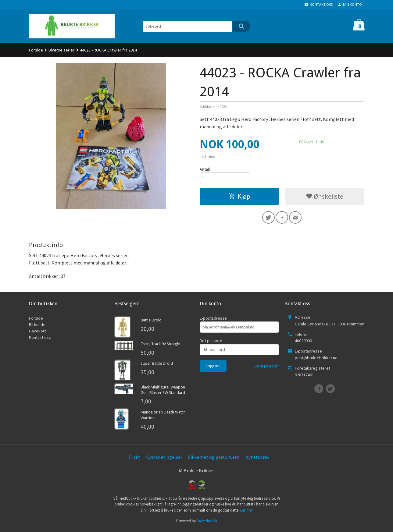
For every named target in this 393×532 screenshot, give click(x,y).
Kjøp (239, 197)
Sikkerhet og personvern (214, 459)
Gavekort (38, 333)
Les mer (247, 512)
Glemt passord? (266, 368)
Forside (36, 50)
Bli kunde (37, 326)
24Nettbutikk (207, 523)
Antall (205, 169)
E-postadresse (213, 320)
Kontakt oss (40, 339)
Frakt (135, 459)
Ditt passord (211, 342)
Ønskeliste (325, 197)
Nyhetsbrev (257, 459)
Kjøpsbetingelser (164, 459)
